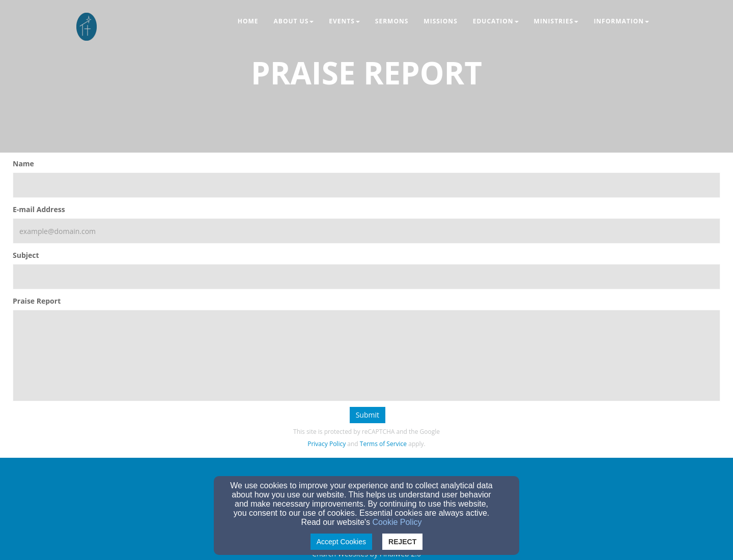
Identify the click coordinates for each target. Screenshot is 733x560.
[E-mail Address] (366, 231)
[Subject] (366, 277)
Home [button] (248, 21)
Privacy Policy (327, 444)
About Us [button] (294, 21)
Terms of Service (383, 444)
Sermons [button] (392, 21)
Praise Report (37, 301)
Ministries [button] (556, 21)
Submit (368, 415)
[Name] (366, 185)
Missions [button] (440, 21)
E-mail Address (39, 209)
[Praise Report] (366, 356)
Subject (26, 255)
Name (23, 164)
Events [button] (344, 21)
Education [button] (496, 21)
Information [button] (621, 21)
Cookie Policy (397, 522)
